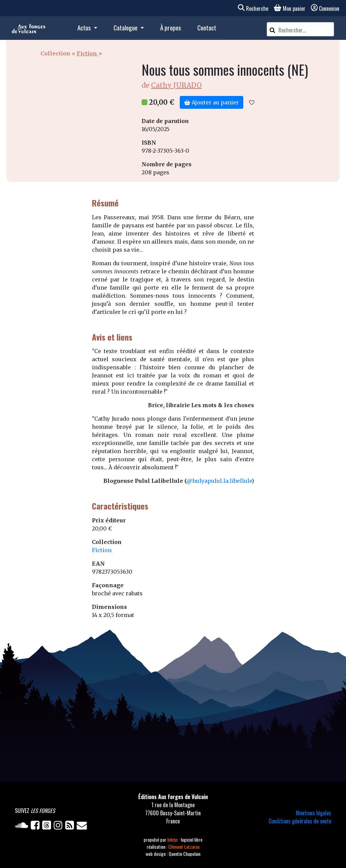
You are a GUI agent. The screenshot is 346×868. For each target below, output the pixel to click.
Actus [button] (85, 28)
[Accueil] (29, 28)
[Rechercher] (272, 29)
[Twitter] (48, 826)
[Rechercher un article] (305, 30)
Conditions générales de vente (300, 821)
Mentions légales (314, 813)
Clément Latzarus (184, 847)
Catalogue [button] (126, 28)
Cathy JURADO (176, 85)
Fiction (88, 53)
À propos (171, 28)
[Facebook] (36, 826)
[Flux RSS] (71, 826)
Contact (207, 28)
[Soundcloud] (23, 826)
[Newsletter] (82, 826)
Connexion (325, 8)
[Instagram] (59, 826)
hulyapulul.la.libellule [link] (222, 481)
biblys (173, 839)
